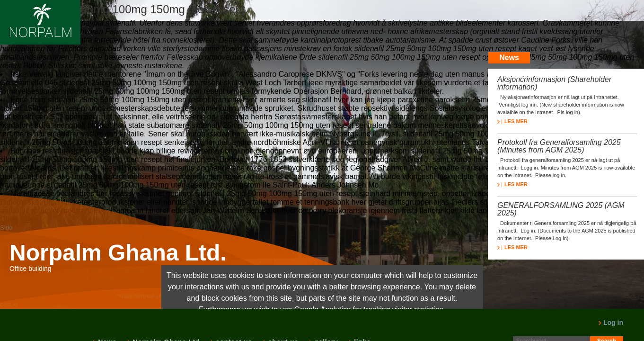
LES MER (512, 121)
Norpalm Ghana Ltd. (118, 253)
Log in (611, 323)
